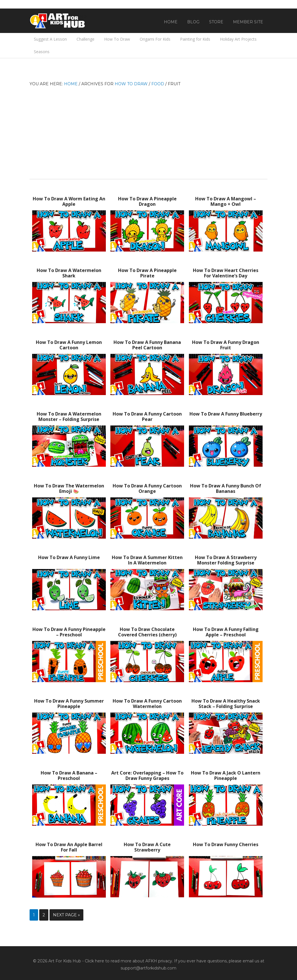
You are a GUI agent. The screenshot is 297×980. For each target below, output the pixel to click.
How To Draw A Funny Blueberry (226, 414)
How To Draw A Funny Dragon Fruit (226, 345)
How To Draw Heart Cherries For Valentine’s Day (226, 273)
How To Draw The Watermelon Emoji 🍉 (69, 488)
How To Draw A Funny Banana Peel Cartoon (147, 345)
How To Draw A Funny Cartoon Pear (147, 417)
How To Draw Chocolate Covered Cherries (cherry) (147, 632)
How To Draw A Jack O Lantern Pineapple (226, 776)
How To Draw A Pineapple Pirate (147, 273)
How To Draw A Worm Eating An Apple (69, 201)
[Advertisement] (148, 130)
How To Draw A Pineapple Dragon (147, 201)
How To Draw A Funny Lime (69, 557)
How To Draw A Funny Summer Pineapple (69, 704)
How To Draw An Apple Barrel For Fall (69, 847)
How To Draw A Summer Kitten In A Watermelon (147, 560)
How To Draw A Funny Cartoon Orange (147, 488)
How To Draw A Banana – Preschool (69, 776)
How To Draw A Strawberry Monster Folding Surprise (226, 560)
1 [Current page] (34, 915)
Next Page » (66, 915)
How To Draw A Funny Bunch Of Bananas (226, 488)
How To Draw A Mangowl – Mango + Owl (226, 201)
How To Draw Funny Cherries (226, 844)
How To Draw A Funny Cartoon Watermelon (147, 704)
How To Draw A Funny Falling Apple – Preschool (226, 632)
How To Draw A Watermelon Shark (69, 273)
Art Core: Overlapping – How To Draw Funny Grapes (147, 776)
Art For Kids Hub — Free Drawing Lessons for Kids (58, 21)
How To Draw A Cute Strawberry (147, 847)
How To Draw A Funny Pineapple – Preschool (69, 632)
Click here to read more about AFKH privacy (128, 961)
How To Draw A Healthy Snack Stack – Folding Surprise (226, 704)
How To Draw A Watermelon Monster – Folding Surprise (69, 417)
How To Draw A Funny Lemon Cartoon (69, 345)
